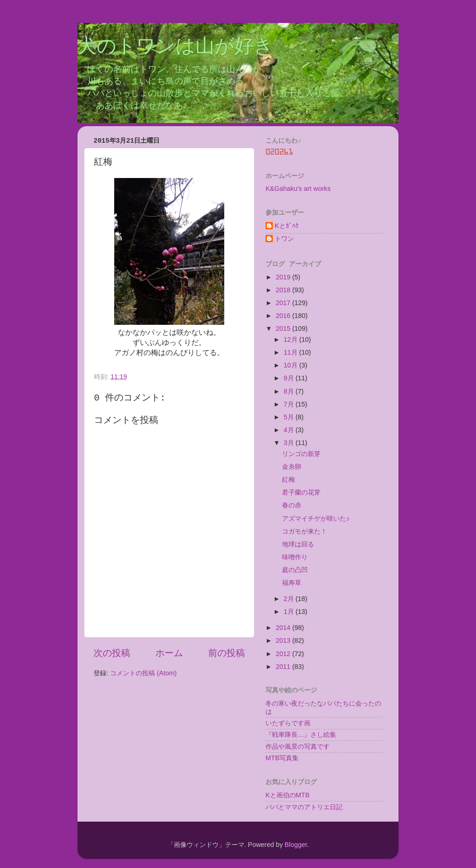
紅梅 (288, 479)
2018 (284, 290)
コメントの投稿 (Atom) (143, 673)
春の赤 (292, 505)
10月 (292, 365)
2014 (284, 628)
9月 (290, 378)
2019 (284, 277)
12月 (292, 339)
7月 (290, 404)
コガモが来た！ (304, 531)
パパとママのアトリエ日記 (304, 807)
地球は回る (298, 544)
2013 (284, 640)
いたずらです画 (288, 723)
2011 (284, 667)
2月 (290, 599)
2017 (284, 303)
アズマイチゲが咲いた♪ (316, 518)
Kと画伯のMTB (288, 795)
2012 (284, 654)
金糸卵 (292, 467)
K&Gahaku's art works (298, 189)
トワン (284, 239)
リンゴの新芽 (301, 454)
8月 (290, 391)
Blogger (296, 845)
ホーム (169, 653)
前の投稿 (227, 653)
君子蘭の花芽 (301, 492)
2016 (284, 316)
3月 (290, 443)
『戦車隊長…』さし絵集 (301, 734)
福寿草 (292, 583)
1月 (290, 612)
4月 (290, 430)
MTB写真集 (282, 758)
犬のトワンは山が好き (175, 47)
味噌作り (295, 557)
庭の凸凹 (295, 570)
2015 (284, 328)
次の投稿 (112, 653)
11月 (292, 352)
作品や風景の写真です (298, 746)
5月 (290, 417)
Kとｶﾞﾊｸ (287, 226)
